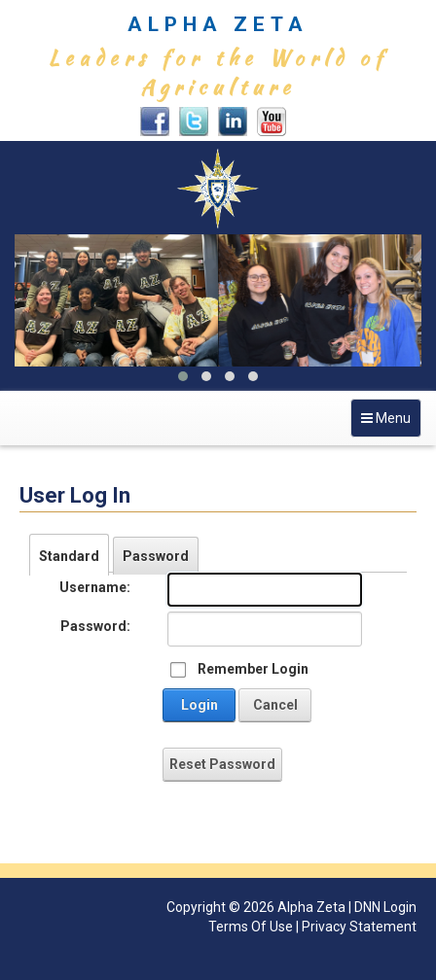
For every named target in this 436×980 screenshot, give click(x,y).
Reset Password (222, 764)
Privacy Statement (359, 927)
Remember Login (253, 669)
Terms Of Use (251, 927)
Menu (391, 422)
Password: (95, 626)
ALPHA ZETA (218, 24)
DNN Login (385, 907)
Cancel (275, 705)
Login (200, 705)
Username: (95, 587)
